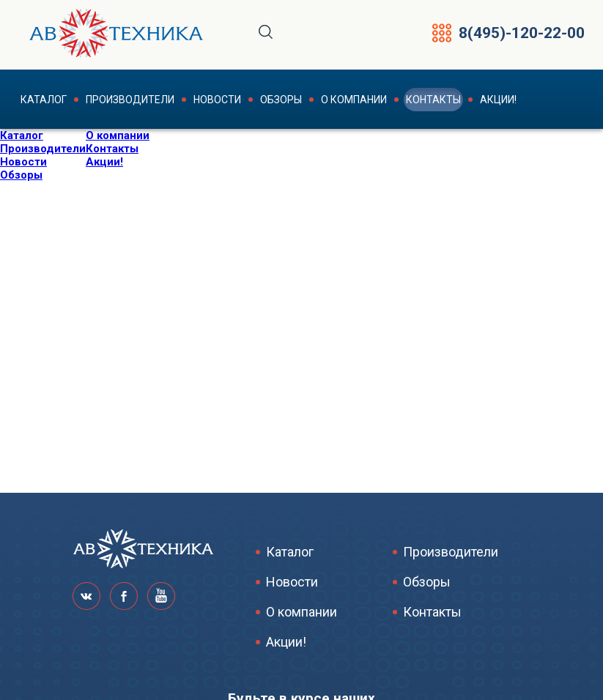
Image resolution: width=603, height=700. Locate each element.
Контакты (433, 100)
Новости (217, 100)
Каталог (44, 100)
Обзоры (281, 100)
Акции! (498, 100)
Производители (130, 100)
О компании (354, 100)
